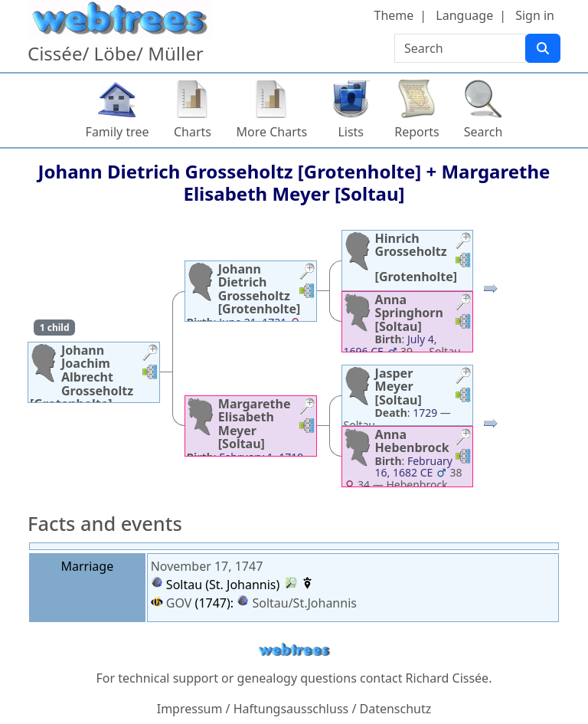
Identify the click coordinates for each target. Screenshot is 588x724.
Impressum (190, 709)
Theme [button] (394, 15)
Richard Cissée (448, 678)
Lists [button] (351, 132)
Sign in (535, 15)
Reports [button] (417, 132)
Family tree (118, 132)
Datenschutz (396, 709)
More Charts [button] (272, 132)
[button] (150, 354)
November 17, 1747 (207, 566)
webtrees (294, 650)
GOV (171, 603)
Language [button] (464, 15)
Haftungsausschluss (291, 709)
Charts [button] (193, 132)
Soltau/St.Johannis (304, 603)
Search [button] (483, 132)
